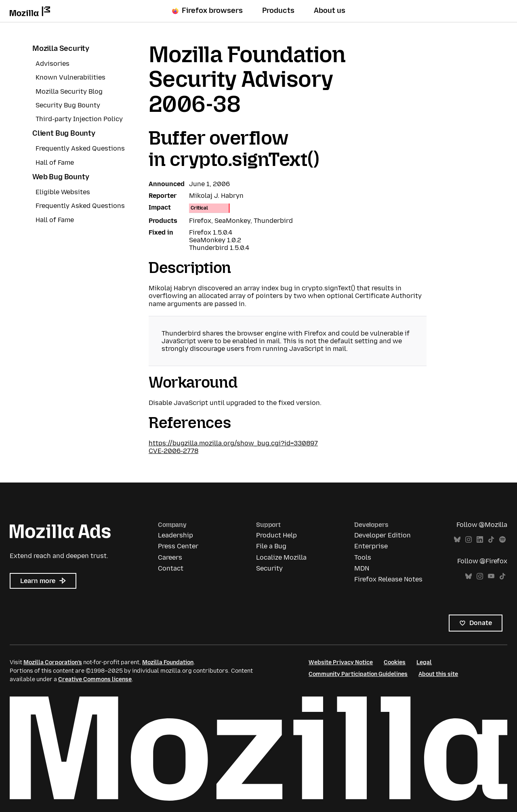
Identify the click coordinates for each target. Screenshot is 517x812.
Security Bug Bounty (68, 105)
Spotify (502, 540)
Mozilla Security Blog (69, 91)
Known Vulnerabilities (70, 77)
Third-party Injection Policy (79, 119)
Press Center (178, 546)
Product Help (276, 535)
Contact (171, 568)
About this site (438, 674)
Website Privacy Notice (341, 662)
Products (278, 11)
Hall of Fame (55, 163)
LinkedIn (480, 540)
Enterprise (371, 546)
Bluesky (457, 540)
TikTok (491, 540)
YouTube (491, 576)
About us (330, 11)
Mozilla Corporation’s (53, 662)
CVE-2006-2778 (173, 451)
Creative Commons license (95, 679)
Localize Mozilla (281, 557)
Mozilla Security (61, 48)
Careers (170, 557)
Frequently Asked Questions (80, 148)
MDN (362, 568)
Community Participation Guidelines (358, 674)
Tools (363, 557)
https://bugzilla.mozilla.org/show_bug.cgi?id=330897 (233, 443)
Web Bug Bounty (61, 177)
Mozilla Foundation (168, 662)
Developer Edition (382, 535)
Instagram (469, 540)
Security (269, 568)
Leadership (175, 535)
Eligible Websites (63, 192)
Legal (424, 662)
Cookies (395, 662)
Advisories (53, 64)
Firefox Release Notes (388, 579)
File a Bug (271, 546)
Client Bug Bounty (64, 133)
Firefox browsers (207, 11)
